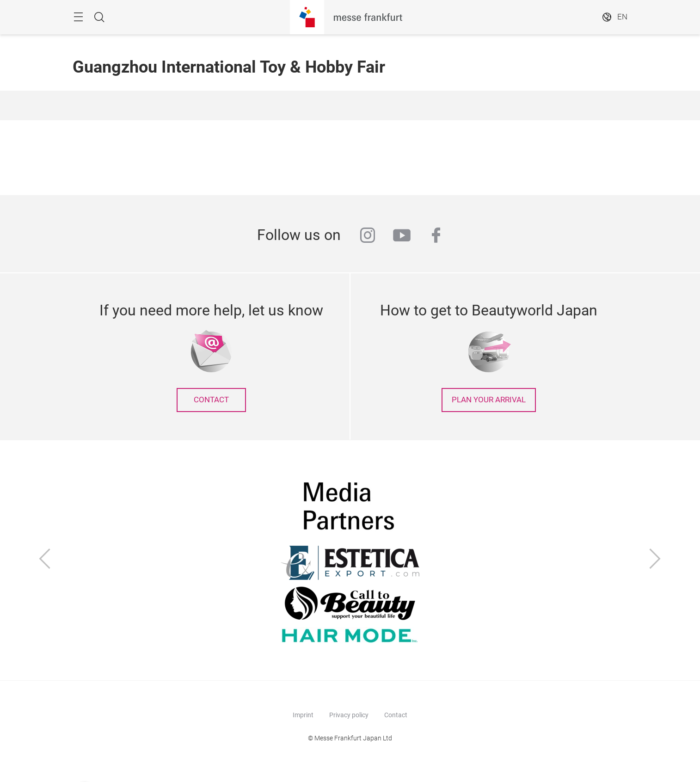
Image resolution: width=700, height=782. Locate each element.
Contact (396, 715)
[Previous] (45, 560)
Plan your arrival (489, 400)
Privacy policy (349, 715)
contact (211, 400)
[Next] (655, 560)
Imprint (303, 715)
